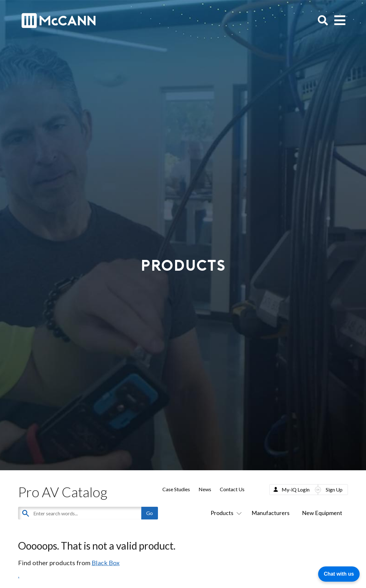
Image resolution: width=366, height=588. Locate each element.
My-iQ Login (296, 489)
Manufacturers (271, 513)
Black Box (106, 563)
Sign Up (334, 489)
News (205, 489)
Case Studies (176, 489)
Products (225, 513)
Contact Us (232, 489)
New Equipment (322, 513)
